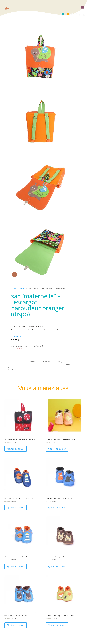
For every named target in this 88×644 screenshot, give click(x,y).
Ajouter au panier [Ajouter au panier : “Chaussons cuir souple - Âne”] (57, 566)
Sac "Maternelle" (17, 362)
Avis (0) (59, 362)
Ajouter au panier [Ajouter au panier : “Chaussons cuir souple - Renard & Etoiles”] (57, 625)
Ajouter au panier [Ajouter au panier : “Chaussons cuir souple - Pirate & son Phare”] (16, 508)
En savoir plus (17, 336)
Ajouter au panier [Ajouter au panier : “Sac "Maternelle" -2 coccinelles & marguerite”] (16, 449)
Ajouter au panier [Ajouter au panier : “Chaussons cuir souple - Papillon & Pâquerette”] (57, 449)
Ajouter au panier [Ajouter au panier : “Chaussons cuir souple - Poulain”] (16, 625)
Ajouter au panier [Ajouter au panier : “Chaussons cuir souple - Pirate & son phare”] (16, 566)
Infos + (32, 362)
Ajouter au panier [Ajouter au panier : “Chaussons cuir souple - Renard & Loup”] (57, 508)
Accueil (14, 288)
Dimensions (46, 362)
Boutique (21, 288)
